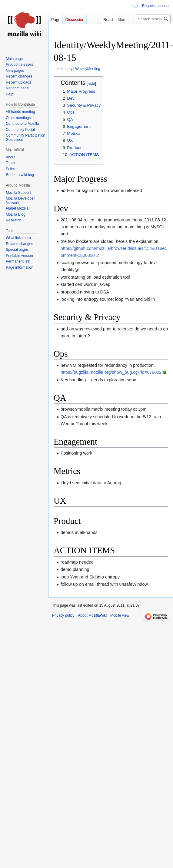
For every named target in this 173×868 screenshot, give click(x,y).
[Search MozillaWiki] (153, 19)
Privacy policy (63, 615)
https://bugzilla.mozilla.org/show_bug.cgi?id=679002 (111, 372)
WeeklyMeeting (88, 69)
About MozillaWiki (92, 615)
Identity (67, 69)
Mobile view (120, 615)
